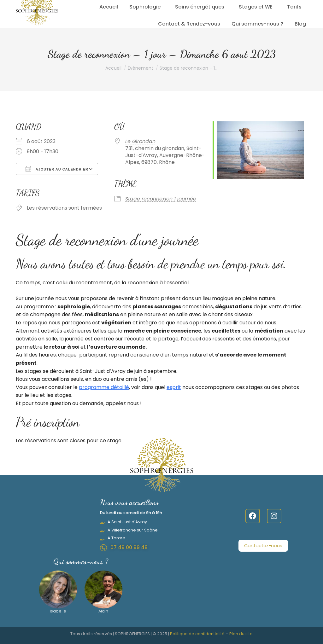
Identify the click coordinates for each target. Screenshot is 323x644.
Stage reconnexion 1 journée (161, 199)
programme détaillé (104, 387)
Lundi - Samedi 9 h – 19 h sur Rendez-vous (170, 4)
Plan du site (241, 634)
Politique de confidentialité (197, 634)
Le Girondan (140, 141)
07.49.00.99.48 (98, 4)
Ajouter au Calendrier (57, 169)
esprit (174, 387)
